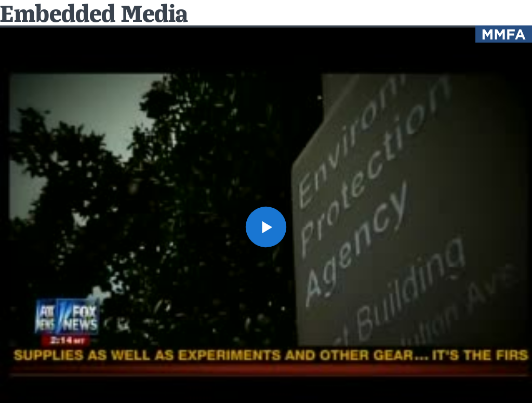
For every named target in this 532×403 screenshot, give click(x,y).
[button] (266, 227)
